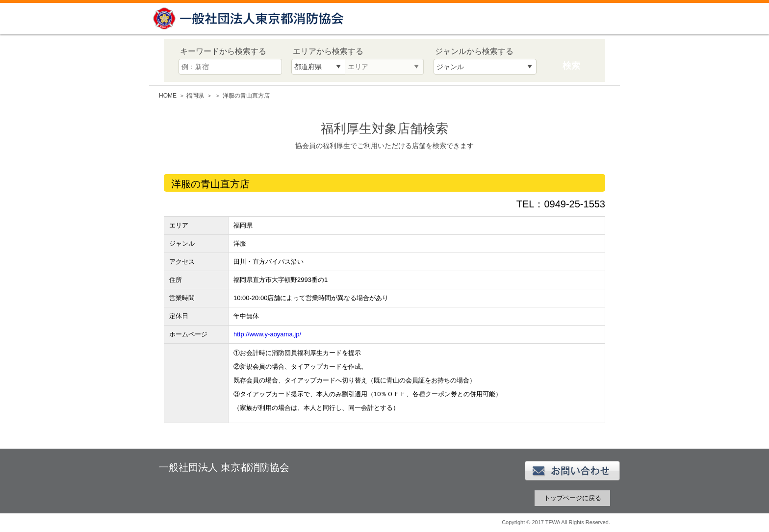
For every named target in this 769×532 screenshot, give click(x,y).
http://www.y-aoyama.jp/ (267, 334)
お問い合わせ (572, 471)
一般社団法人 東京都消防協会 (250, 18)
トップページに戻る (573, 498)
